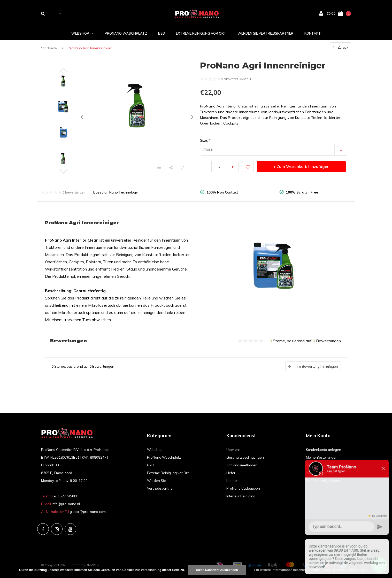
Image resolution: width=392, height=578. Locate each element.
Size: (205, 140)
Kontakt (313, 33)
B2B (162, 33)
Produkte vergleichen (323, 481)
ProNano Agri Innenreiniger (90, 48)
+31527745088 (66, 496)
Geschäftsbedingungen (245, 457)
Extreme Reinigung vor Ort (201, 33)
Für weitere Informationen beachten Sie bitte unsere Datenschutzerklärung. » (311, 570)
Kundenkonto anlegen (324, 450)
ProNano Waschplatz (126, 33)
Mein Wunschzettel (321, 473)
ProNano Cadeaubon (243, 488)
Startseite (49, 48)
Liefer (231, 473)
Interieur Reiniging (241, 496)
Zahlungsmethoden (242, 465)
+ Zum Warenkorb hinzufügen (301, 167)
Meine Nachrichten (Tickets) (328, 465)
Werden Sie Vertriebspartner (265, 33)
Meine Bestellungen (322, 457)
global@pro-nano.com (88, 512)
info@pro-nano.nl (66, 504)
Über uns (233, 450)
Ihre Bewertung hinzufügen (316, 366)
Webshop (82, 33)
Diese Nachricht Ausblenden (217, 570)
